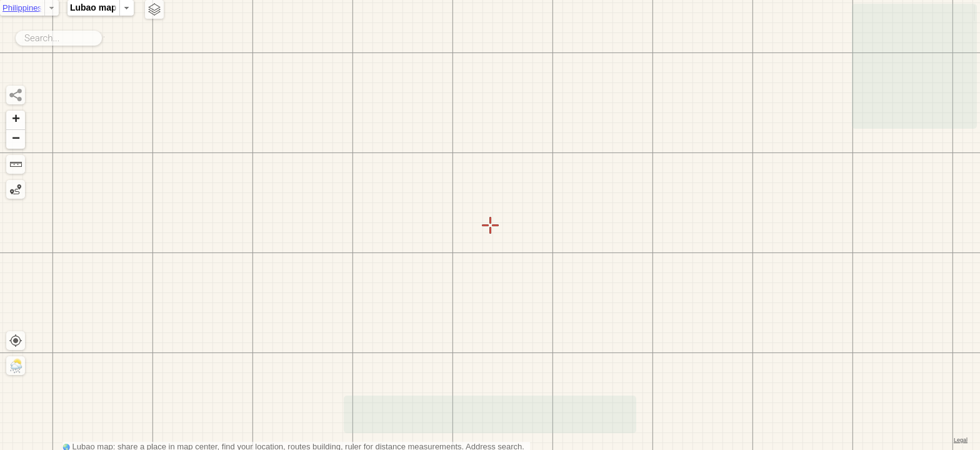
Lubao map (257, 7)
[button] (16, 120)
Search (104, 36)
